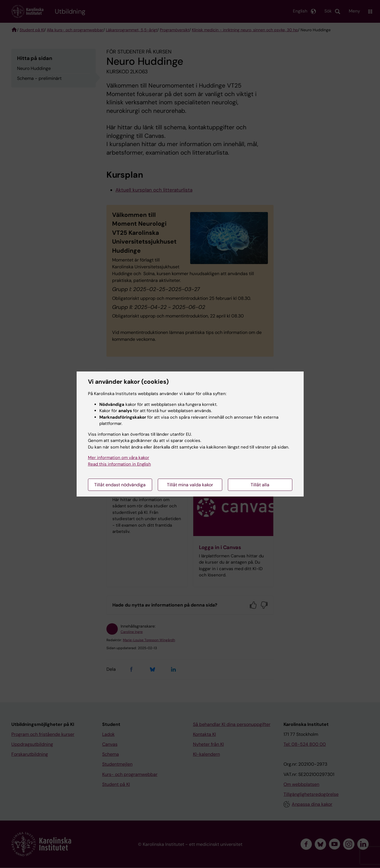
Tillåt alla (260, 485)
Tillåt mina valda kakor (190, 485)
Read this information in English (119, 464)
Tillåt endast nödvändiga (120, 485)
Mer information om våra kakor (119, 458)
